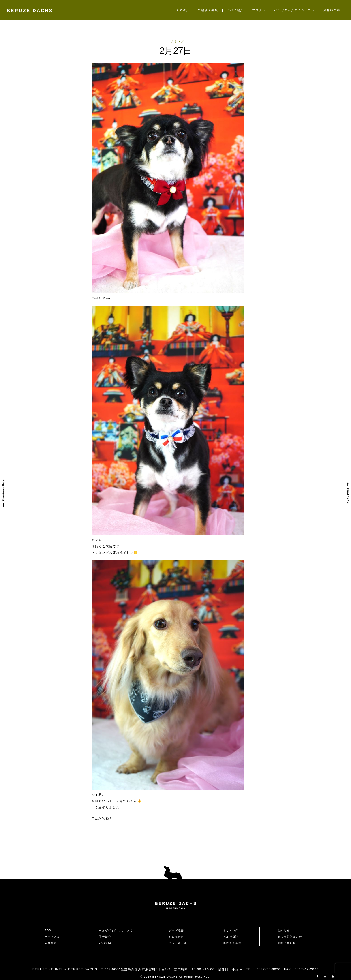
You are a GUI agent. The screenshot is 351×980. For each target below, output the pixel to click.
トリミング (175, 41)
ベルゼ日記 (231, 937)
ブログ (257, 10)
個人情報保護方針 (290, 937)
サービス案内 (54, 937)
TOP (48, 931)
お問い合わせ (288, 943)
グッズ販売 (176, 931)
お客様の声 (332, 10)
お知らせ (284, 931)
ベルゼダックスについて (293, 10)
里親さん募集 (208, 10)
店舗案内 (51, 943)
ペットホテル (178, 943)
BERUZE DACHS (30, 11)
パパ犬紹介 (235, 10)
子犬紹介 (183, 10)
